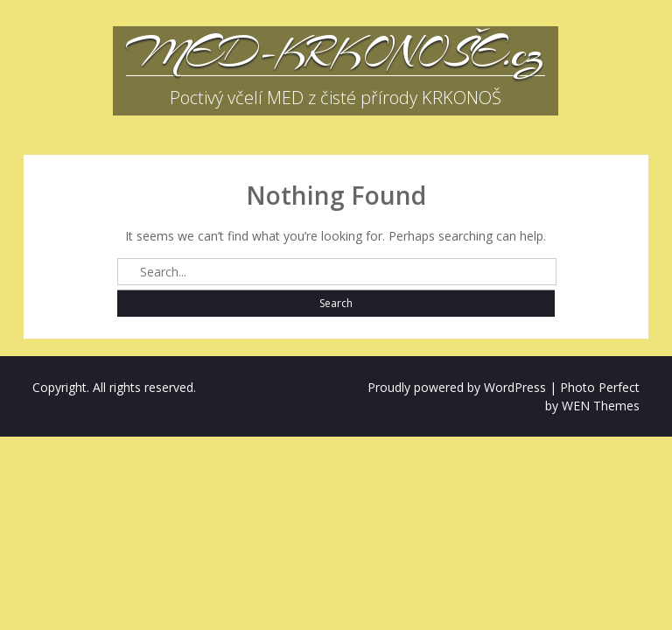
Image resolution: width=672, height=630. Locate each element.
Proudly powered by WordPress (457, 387)
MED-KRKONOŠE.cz (336, 52)
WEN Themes (601, 406)
